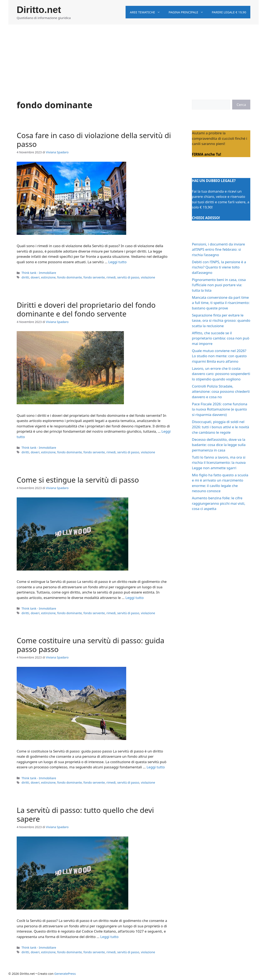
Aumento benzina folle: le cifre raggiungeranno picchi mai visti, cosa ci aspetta (219, 503)
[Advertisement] (133, 56)
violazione (148, 277)
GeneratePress (65, 974)
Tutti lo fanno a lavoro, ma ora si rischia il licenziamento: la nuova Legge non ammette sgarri (219, 463)
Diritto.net (39, 10)
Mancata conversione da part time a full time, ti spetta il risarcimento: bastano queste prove (221, 303)
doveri (35, 277)
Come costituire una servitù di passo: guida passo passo (91, 645)
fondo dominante (69, 277)
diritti (25, 277)
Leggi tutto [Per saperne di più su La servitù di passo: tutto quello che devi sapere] (109, 937)
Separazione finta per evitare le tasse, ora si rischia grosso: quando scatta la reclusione (221, 320)
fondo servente (94, 277)
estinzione (48, 277)
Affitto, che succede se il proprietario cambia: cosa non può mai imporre (221, 338)
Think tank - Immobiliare (39, 273)
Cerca (241, 105)
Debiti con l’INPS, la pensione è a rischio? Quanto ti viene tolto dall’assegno (219, 267)
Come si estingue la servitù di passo (78, 480)
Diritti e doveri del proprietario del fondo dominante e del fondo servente (86, 309)
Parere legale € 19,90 (229, 12)
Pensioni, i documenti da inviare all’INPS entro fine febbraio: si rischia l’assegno (218, 249)
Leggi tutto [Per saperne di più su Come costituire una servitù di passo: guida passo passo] (156, 767)
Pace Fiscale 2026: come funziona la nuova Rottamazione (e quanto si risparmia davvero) (220, 409)
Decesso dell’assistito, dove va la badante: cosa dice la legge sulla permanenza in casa (219, 445)
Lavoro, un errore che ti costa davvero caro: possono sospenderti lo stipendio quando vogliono (221, 374)
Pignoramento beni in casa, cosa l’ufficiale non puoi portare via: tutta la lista (219, 285)
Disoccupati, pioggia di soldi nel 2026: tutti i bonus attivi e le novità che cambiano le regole (220, 427)
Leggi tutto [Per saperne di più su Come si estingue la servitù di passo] (134, 598)
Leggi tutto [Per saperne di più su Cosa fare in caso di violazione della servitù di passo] (117, 262)
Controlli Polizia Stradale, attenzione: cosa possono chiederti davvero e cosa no (221, 391)
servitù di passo (128, 277)
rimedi (111, 277)
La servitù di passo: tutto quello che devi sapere (85, 814)
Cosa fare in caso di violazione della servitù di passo (94, 140)
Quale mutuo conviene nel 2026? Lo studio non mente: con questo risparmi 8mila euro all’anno (219, 356)
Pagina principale (188, 12)
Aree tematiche (147, 12)
